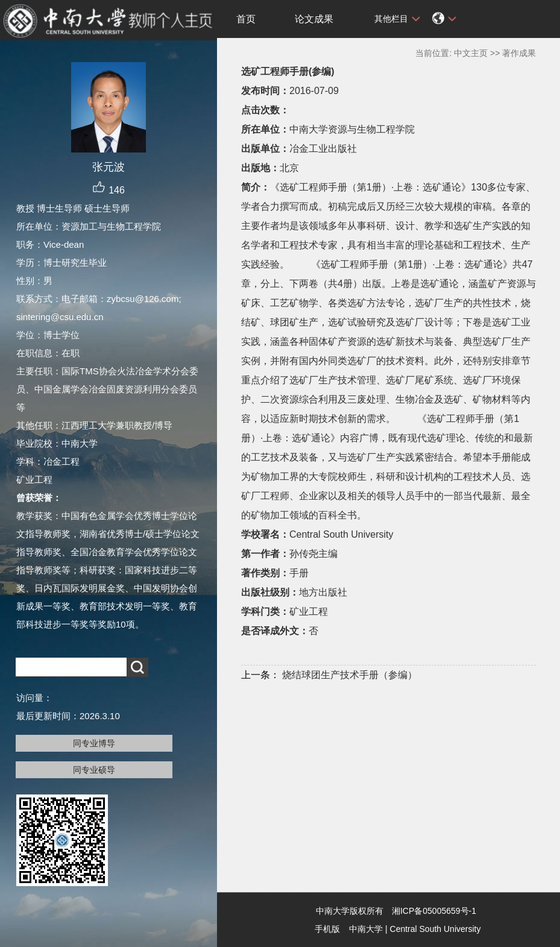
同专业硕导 (94, 770)
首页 (246, 19)
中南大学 (366, 929)
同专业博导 (94, 743)
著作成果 (519, 53)
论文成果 (314, 19)
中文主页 (471, 53)
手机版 (327, 929)
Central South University (436, 929)
